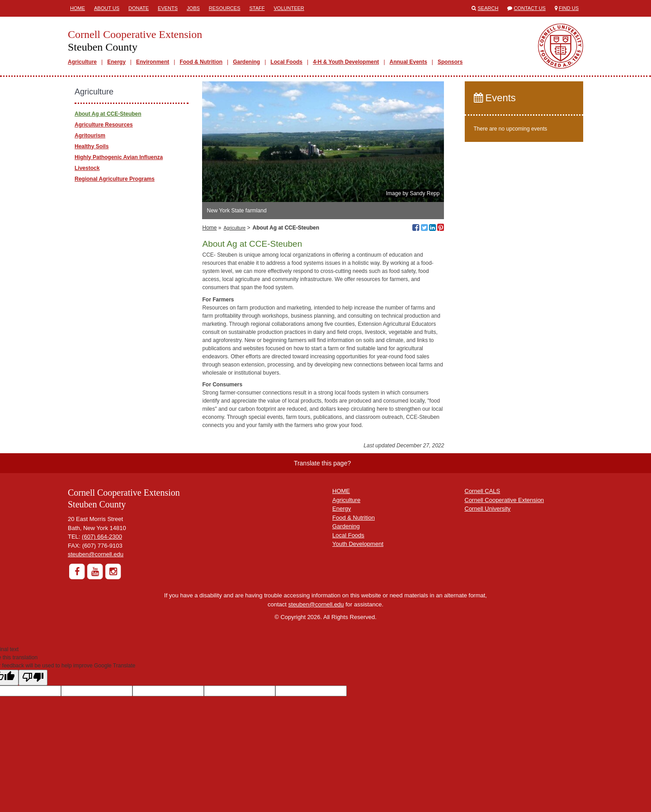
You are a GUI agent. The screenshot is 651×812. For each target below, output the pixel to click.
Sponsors (450, 62)
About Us (107, 8)
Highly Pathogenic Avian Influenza (119, 157)
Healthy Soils (92, 146)
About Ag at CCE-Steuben (108, 114)
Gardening (246, 62)
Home (78, 8)
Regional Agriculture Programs (115, 179)
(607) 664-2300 (102, 537)
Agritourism (90, 136)
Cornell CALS (483, 491)
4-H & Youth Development (346, 62)
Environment (153, 62)
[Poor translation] (33, 678)
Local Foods (286, 62)
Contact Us (530, 8)
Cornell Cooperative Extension (505, 500)
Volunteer (289, 8)
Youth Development (358, 544)
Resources (225, 8)
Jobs (193, 8)
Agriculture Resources (104, 125)
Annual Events (408, 62)
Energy (116, 62)
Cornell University (488, 509)
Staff (257, 8)
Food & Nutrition (201, 62)
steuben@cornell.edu (96, 554)
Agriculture (82, 62)
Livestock (87, 168)
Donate (139, 8)
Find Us (569, 8)
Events (168, 8)
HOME (341, 491)
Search (488, 8)
